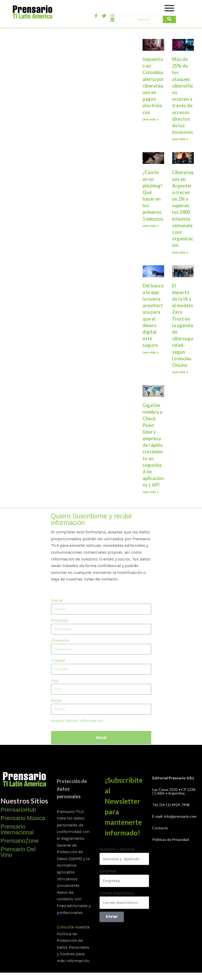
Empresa (59, 620)
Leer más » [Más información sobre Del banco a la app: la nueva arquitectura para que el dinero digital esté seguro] (151, 352)
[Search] (139, 19)
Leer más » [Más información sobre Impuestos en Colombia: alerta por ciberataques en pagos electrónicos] (151, 119)
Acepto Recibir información (77, 721)
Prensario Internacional (17, 829)
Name (57, 600)
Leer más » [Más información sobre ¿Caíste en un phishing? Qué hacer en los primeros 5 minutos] (151, 226)
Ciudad (58, 660)
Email (57, 701)
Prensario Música (23, 818)
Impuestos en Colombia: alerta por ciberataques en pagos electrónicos (153, 86)
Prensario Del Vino (18, 852)
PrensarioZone (19, 841)
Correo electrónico (117, 893)
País (55, 681)
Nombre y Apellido (117, 849)
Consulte (65, 927)
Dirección (60, 640)
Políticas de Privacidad (171, 839)
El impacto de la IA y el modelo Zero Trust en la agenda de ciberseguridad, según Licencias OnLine (183, 325)
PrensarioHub (18, 810)
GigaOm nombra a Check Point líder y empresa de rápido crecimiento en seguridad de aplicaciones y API (153, 445)
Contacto (160, 828)
